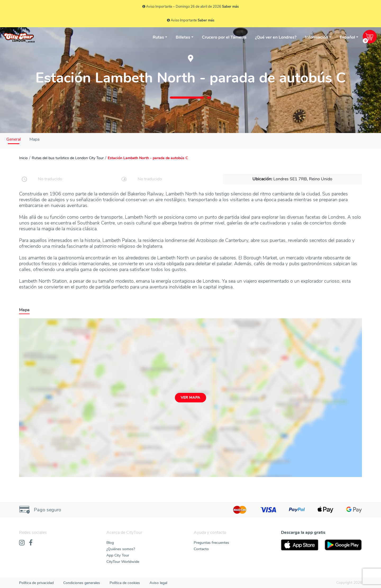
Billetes (183, 37)
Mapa (34, 139)
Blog (110, 543)
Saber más (230, 7)
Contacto (201, 549)
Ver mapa (190, 398)
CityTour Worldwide (123, 562)
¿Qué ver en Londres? (276, 37)
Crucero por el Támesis (224, 37)
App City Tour (118, 555)
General (14, 139)
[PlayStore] (343, 545)
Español (347, 37)
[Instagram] (22, 543)
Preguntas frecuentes (211, 543)
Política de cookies (125, 583)
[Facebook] (31, 543)
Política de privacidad (36, 583)
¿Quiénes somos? (121, 549)
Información (316, 37)
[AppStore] (300, 545)
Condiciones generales (82, 583)
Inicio (23, 158)
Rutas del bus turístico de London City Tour (68, 158)
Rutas (158, 37)
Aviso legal (158, 583)
